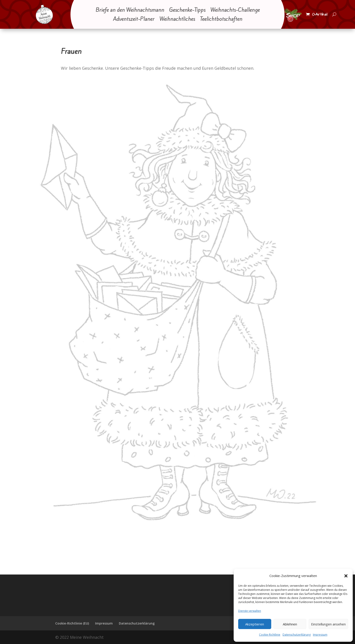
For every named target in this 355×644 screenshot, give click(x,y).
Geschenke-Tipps (187, 10)
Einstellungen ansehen (328, 624)
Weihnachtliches (177, 19)
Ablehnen (290, 624)
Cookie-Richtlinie (270, 635)
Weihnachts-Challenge (235, 10)
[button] (346, 576)
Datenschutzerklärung (297, 635)
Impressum (320, 635)
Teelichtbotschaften (221, 19)
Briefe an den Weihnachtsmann (130, 10)
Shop (293, 15)
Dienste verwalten (250, 611)
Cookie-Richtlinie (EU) (72, 623)
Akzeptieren (255, 624)
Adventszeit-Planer (134, 19)
